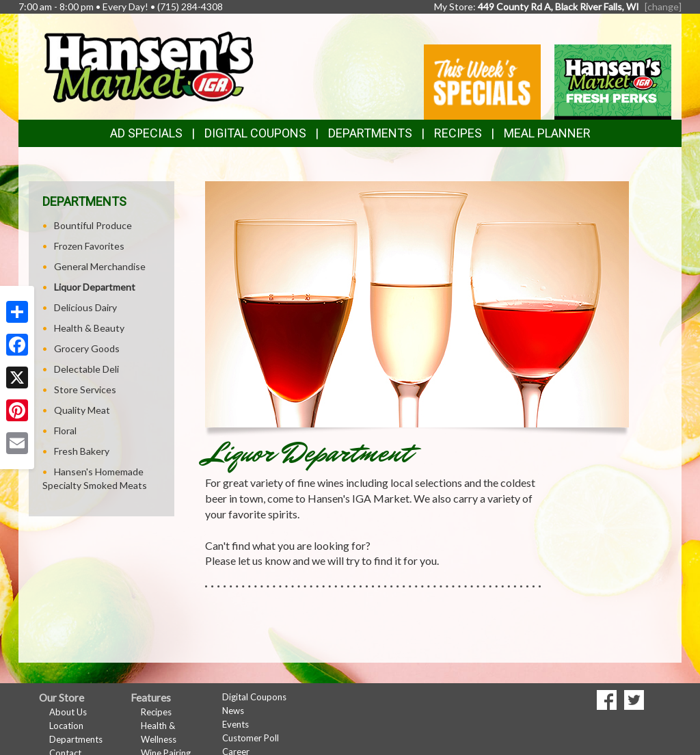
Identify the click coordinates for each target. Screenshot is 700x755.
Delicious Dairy (85, 307)
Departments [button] (370, 133)
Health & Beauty (89, 328)
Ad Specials (146, 133)
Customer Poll (251, 738)
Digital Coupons (255, 133)
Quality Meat (82, 410)
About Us (68, 712)
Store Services (85, 389)
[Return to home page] (148, 65)
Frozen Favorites (89, 246)
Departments (76, 739)
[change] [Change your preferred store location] (663, 6)
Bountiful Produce (93, 225)
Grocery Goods (87, 348)
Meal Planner (547, 133)
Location (66, 726)
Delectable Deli (86, 369)
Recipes (458, 133)
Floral (65, 431)
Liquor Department (95, 287)
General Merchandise (100, 266)
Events (235, 724)
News (233, 711)
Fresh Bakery (82, 451)
